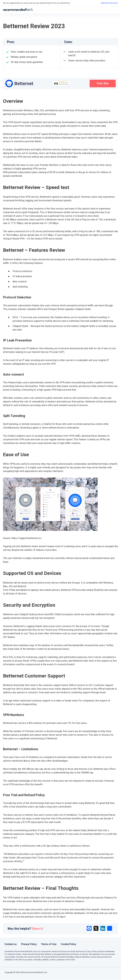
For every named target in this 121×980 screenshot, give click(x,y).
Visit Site (102, 84)
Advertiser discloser (109, 3)
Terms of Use (49, 944)
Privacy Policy (29, 944)
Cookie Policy (68, 944)
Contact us (11, 944)
